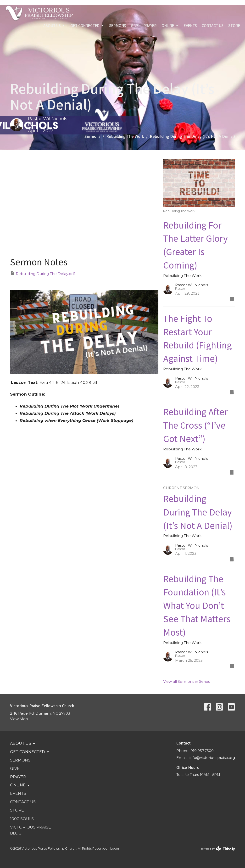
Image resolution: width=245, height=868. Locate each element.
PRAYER (150, 25)
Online (170, 25)
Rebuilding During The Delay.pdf (42, 273)
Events (190, 25)
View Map (19, 719)
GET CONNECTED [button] (30, 752)
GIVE (135, 25)
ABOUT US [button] (23, 744)
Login (115, 848)
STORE (234, 25)
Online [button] (20, 785)
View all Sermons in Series (187, 681)
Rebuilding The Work (125, 136)
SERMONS (118, 25)
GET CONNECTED (87, 25)
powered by (218, 849)
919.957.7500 (202, 751)
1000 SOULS (22, 819)
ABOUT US (54, 25)
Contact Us (213, 25)
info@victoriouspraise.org (212, 758)
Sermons (92, 136)
